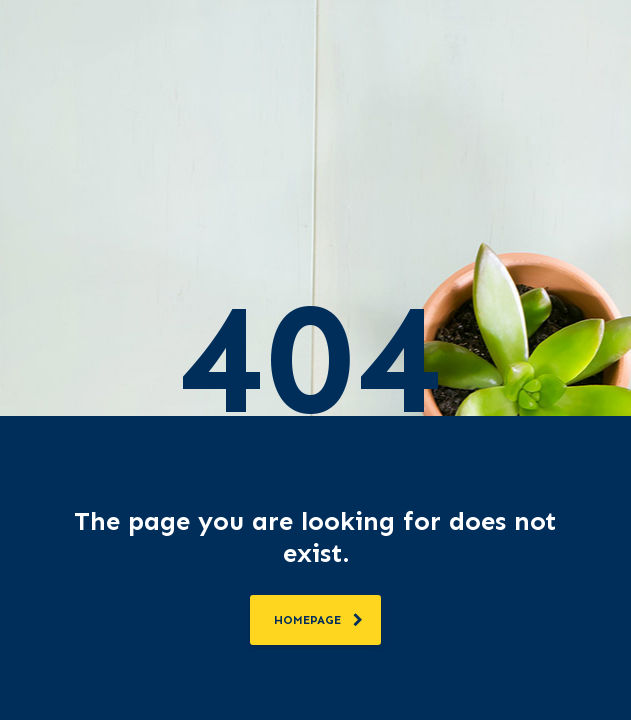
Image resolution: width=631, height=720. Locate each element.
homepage (318, 620)
